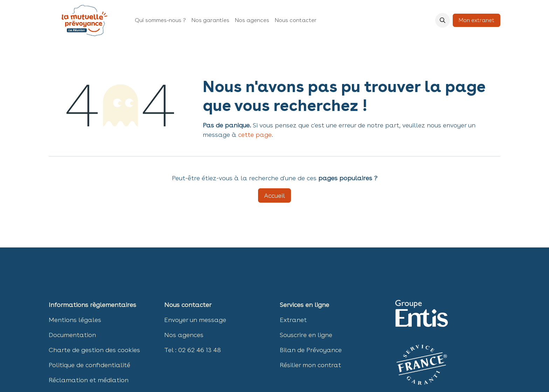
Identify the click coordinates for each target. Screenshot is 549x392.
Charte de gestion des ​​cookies (94, 350)
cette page (255, 135)
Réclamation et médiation (89, 380)
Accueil (274, 195)
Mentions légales (75, 320)
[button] (443, 20)
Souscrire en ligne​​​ (306, 335)
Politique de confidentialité (89, 365)
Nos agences (184, 335)
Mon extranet (477, 20)
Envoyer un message (195, 320)
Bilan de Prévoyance (311, 350)
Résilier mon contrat (310, 365)
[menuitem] (160, 20)
